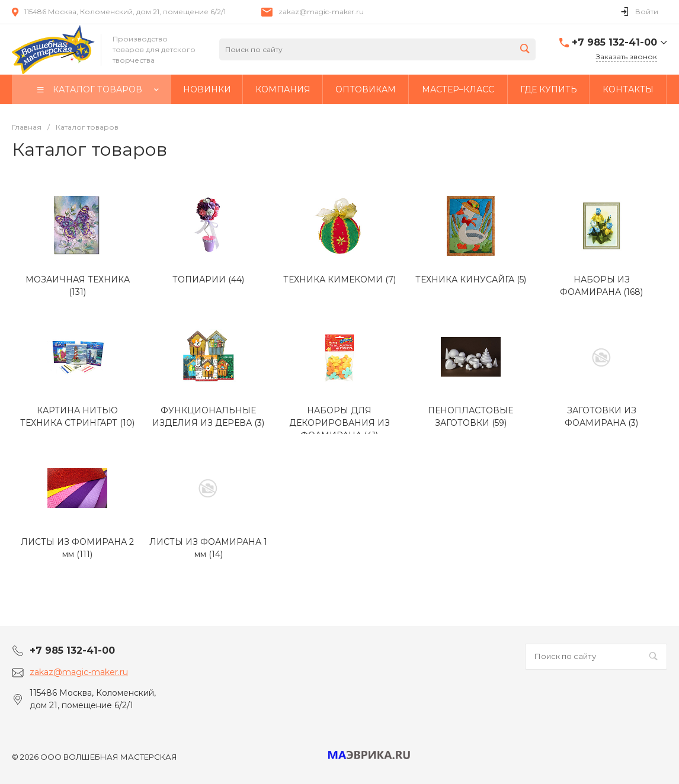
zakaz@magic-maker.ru (321, 12)
